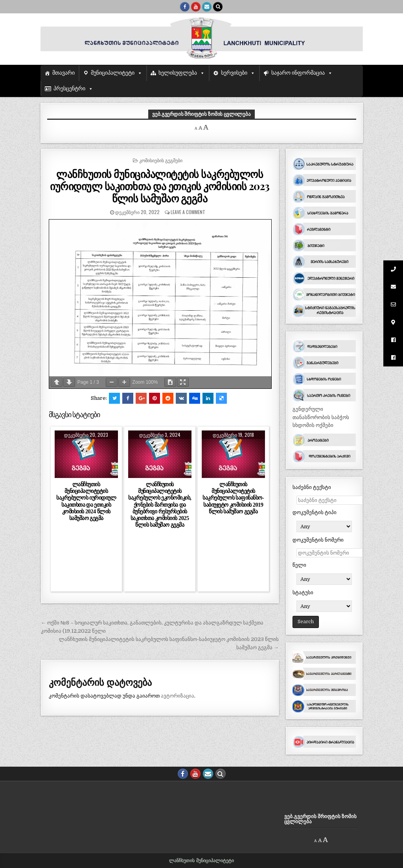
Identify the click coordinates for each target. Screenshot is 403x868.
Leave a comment (188, 212)
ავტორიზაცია (178, 696)
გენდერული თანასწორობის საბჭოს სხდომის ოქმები (321, 417)
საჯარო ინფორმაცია (298, 73)
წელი (299, 565)
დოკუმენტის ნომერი (318, 540)
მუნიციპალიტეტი (113, 73)
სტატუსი (303, 592)
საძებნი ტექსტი (312, 487)
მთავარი (63, 73)
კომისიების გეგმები (161, 160)
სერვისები (234, 73)
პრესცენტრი (69, 89)
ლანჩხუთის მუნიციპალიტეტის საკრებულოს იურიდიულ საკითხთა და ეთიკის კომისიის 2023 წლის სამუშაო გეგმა (160, 186)
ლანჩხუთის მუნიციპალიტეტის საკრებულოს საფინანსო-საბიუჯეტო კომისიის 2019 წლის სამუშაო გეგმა (233, 498)
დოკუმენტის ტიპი (315, 512)
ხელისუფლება (178, 73)
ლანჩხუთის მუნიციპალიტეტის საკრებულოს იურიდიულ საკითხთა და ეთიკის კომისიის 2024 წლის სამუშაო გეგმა (86, 501)
